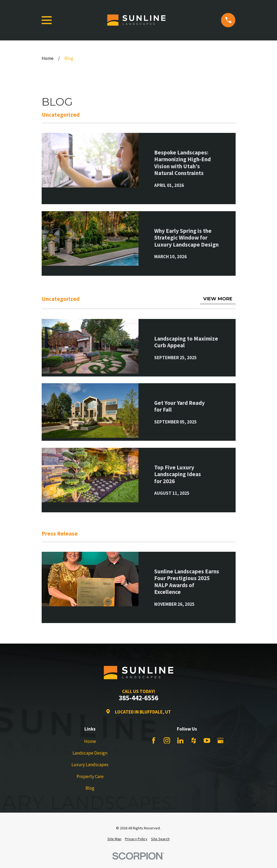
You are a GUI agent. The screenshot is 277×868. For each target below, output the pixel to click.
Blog (90, 788)
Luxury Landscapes (90, 765)
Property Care (90, 776)
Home (90, 741)
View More (218, 299)
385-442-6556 (138, 698)
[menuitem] (114, 839)
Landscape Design (90, 753)
